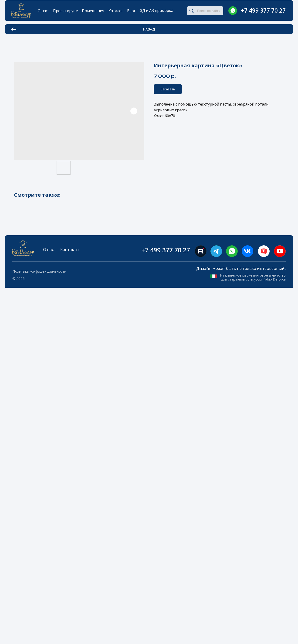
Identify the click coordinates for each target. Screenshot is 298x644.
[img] (233, 11)
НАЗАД (149, 29)
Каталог (116, 11)
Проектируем (66, 11)
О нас (43, 11)
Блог (131, 11)
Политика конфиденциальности (39, 271)
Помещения (93, 11)
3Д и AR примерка (157, 10)
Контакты (70, 249)
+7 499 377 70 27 (263, 10)
